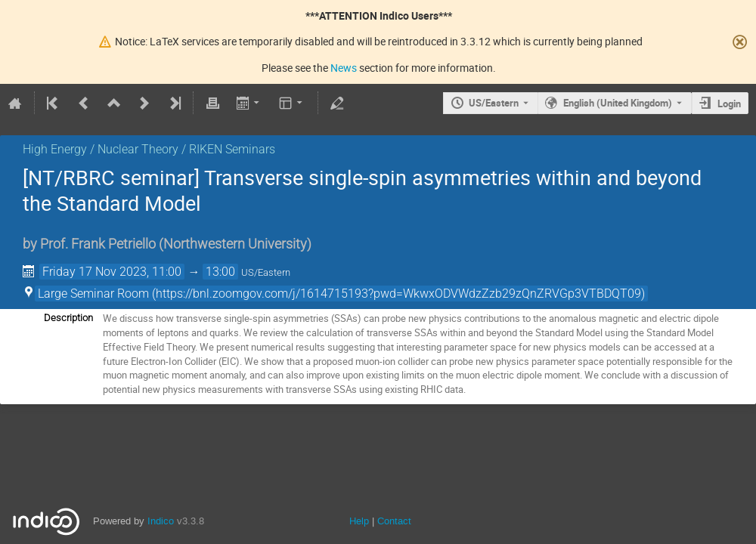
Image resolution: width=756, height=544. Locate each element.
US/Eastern (494, 103)
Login (729, 104)
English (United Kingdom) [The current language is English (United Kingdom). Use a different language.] (618, 103)
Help (359, 521)
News (344, 68)
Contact (394, 521)
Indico (161, 521)
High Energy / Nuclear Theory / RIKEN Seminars (149, 149)
